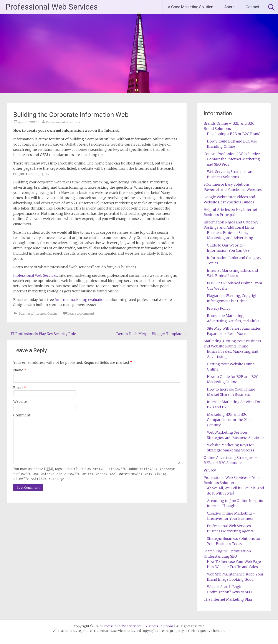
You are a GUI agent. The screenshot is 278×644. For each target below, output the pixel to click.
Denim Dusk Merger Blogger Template (151, 334)
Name (20, 370)
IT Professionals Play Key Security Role (41, 334)
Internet (40, 314)
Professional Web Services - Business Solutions (138, 626)
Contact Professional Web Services (233, 154)
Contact (252, 7)
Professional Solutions (63, 122)
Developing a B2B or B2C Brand (234, 134)
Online (52, 314)
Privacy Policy (219, 308)
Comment (22, 415)
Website (20, 401)
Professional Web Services (52, 7)
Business (25, 314)
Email (20, 388)
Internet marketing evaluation (80, 300)
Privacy (210, 470)
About (229, 7)
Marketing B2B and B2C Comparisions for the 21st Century (229, 420)
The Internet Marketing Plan (228, 599)
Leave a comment (81, 314)
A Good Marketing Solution (191, 7)
